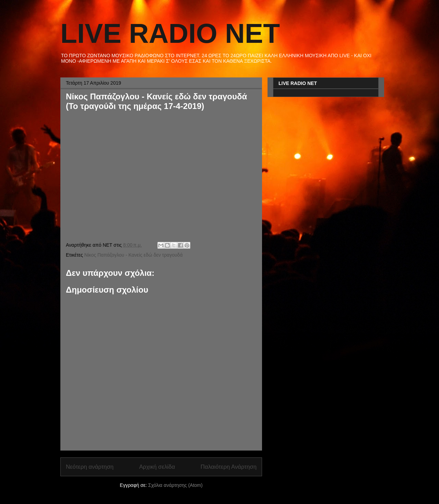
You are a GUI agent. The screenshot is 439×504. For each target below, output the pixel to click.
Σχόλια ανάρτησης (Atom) (175, 485)
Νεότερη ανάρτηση (90, 467)
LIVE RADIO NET (170, 33)
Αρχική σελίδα (157, 467)
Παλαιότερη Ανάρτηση (229, 467)
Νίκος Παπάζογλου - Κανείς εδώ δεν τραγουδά (134, 255)
